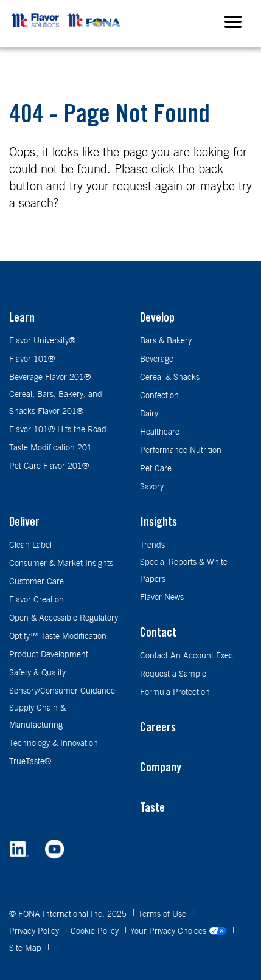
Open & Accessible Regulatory (64, 618)
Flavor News (162, 598)
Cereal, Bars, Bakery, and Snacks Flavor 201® (56, 403)
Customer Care (37, 582)
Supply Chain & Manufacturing (37, 717)
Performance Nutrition (181, 450)
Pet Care (156, 469)
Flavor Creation (37, 600)
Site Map (26, 948)
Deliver (24, 523)
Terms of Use (163, 914)
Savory (152, 487)
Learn (22, 319)
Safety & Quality (37, 673)
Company (161, 769)
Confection (159, 396)
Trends (152, 545)
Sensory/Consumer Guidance (62, 691)
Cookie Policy (96, 931)
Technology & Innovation (54, 744)
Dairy (149, 414)
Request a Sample (173, 674)
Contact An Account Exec (186, 656)
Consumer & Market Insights (61, 564)
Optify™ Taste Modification (58, 637)
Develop (157, 319)
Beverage (157, 359)
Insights (158, 523)
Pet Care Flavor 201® (49, 466)
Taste (152, 809)
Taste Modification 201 (50, 448)
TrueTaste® (30, 762)
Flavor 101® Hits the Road (58, 430)
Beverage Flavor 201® (50, 378)
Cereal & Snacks (170, 378)
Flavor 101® (32, 359)
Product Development (49, 655)
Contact (158, 634)
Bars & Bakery (166, 341)
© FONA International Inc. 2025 (69, 914)
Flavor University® (42, 341)
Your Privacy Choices (179, 931)
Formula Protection (175, 692)
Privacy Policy (35, 931)
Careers (158, 729)
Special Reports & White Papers (184, 571)
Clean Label (30, 545)
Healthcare (160, 432)
